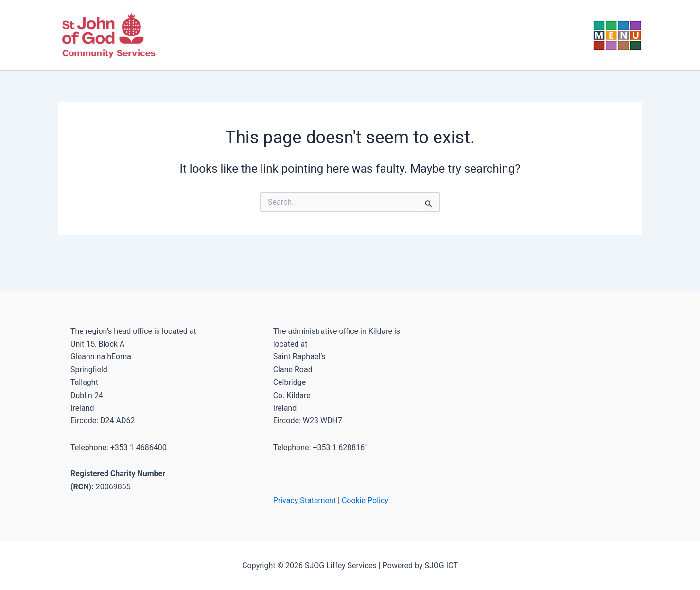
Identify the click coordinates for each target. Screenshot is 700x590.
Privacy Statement (305, 500)
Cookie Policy (365, 500)
